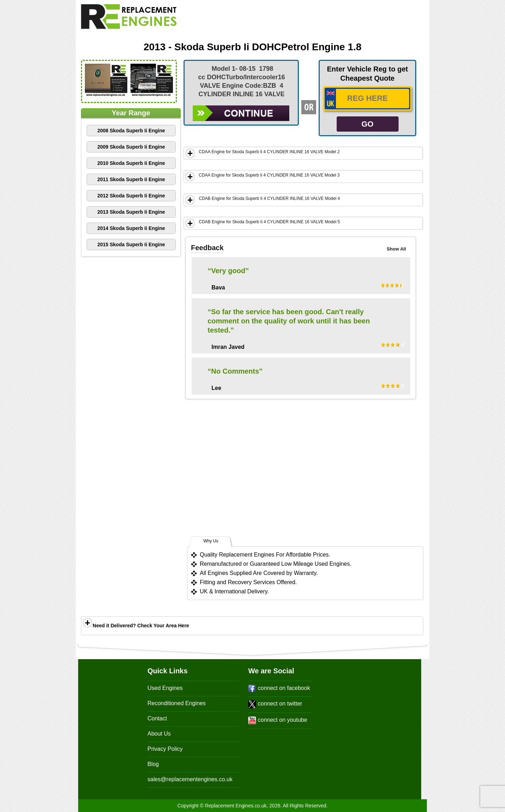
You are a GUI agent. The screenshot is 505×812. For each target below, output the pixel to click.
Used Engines (165, 688)
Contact (157, 718)
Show (190, 153)
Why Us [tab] (211, 541)
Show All (396, 249)
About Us (159, 734)
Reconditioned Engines (177, 703)
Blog (153, 764)
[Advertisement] (318, 20)
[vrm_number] (367, 99)
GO (367, 124)
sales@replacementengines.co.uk (190, 779)
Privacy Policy (165, 749)
